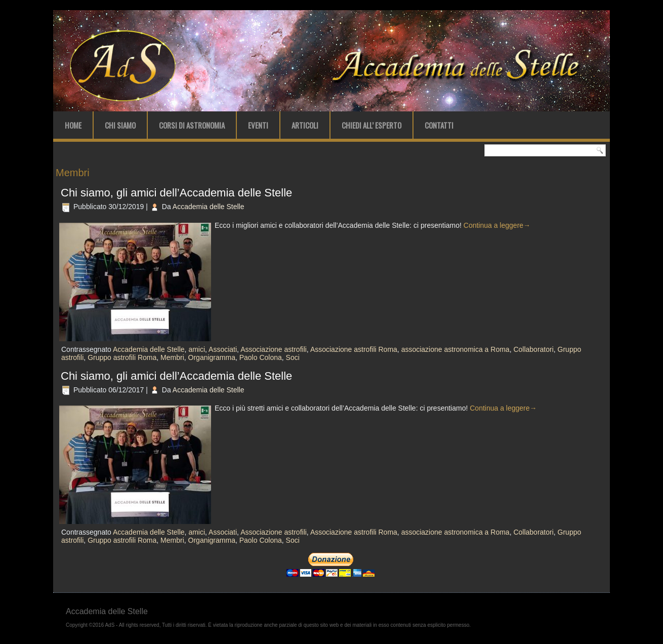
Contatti (439, 125)
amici (197, 349)
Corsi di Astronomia (192, 125)
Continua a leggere (497, 225)
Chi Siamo (120, 125)
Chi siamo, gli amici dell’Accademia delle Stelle (176, 193)
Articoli (305, 125)
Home (73, 125)
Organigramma (212, 357)
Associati (223, 349)
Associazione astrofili (274, 349)
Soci (293, 357)
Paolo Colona (261, 357)
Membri (172, 357)
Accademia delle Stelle (209, 207)
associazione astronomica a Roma (455, 349)
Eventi (258, 125)
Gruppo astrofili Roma (122, 357)
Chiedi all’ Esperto (371, 125)
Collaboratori (533, 349)
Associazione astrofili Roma (354, 349)
